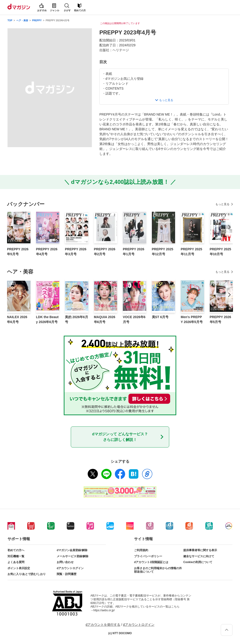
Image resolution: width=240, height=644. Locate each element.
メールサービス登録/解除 (73, 556)
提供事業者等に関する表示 (200, 550)
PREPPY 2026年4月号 (47, 252)
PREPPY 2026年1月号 (134, 252)
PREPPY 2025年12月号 (163, 252)
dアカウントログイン (70, 568)
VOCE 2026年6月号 (134, 319)
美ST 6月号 (160, 317)
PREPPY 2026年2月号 (105, 252)
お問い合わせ (65, 562)
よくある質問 (16, 562)
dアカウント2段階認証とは (151, 562)
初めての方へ (16, 550)
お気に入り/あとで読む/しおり (27, 574)
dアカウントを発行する (103, 625)
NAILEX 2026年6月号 (17, 319)
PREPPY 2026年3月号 (76, 252)
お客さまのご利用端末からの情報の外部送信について (158, 570)
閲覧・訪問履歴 (67, 574)
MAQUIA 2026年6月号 (105, 319)
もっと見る (222, 204)
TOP (10, 20)
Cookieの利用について (198, 562)
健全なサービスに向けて (199, 556)
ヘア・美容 (22, 20)
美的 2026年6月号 (77, 319)
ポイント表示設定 (19, 568)
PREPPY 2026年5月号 (18, 252)
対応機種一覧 (16, 556)
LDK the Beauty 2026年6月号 (47, 319)
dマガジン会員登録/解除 (72, 550)
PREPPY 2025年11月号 (191, 252)
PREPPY (37, 20)
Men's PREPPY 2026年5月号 (192, 319)
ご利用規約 (141, 550)
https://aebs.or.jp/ (104, 610)
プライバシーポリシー (148, 556)
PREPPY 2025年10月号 (221, 252)
